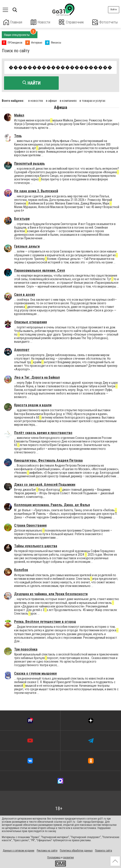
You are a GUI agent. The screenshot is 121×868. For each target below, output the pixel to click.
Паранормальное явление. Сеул (40, 270)
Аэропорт (22, 349)
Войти (114, 9)
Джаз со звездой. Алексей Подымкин (45, 484)
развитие (68, 857)
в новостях (36, 100)
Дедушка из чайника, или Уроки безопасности (51, 594)
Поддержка (54, 857)
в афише (51, 100)
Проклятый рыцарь (29, 163)
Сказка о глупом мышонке (36, 673)
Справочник (71, 22)
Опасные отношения (30, 322)
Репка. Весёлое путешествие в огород (45, 621)
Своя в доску (25, 294)
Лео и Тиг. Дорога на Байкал (37, 377)
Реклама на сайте (47, 850)
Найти (31, 83)
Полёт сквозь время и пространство (43, 433)
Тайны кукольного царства (36, 546)
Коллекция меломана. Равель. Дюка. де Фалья (52, 505)
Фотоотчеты (105, 22)
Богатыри (22, 218)
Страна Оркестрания (30, 525)
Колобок (21, 570)
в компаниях (68, 100)
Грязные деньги (27, 246)
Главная (13, 22)
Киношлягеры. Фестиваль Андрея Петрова (48, 460)
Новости (40, 22)
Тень (18, 136)
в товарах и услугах (92, 100)
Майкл (19, 115)
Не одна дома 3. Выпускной (36, 191)
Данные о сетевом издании (18, 850)
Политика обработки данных (76, 850)
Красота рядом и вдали (33, 405)
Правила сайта (104, 850)
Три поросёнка (26, 649)
